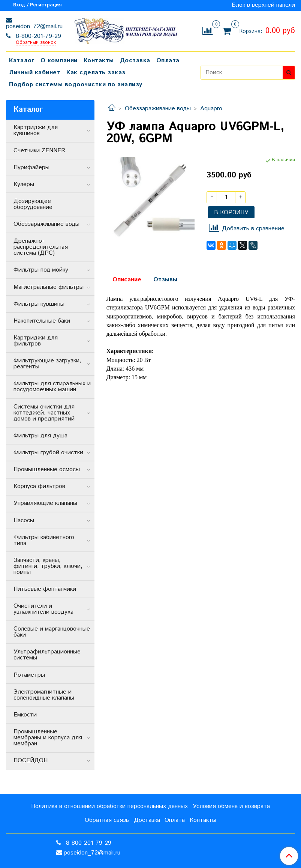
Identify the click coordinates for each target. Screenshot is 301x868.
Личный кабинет (35, 73)
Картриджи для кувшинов (36, 130)
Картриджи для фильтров (36, 341)
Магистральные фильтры (49, 287)
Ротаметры (29, 675)
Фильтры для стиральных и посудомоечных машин (52, 387)
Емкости (25, 715)
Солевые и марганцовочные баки (52, 632)
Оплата (168, 61)
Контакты (99, 61)
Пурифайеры (31, 167)
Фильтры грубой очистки (48, 453)
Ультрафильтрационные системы (47, 655)
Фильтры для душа (40, 436)
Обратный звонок (36, 43)
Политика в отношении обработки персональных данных (109, 806)
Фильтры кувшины (39, 304)
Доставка (135, 61)
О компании (59, 61)
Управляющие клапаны (45, 503)
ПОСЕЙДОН (31, 761)
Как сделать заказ (96, 73)
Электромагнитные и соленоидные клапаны (44, 695)
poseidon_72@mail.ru (34, 26)
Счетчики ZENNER (39, 151)
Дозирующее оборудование (33, 204)
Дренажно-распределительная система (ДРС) (41, 247)
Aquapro (211, 109)
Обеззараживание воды (158, 109)
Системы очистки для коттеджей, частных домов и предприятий (44, 413)
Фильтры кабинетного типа (44, 540)
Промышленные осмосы (47, 469)
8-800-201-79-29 (37, 36)
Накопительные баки (42, 321)
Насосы (24, 520)
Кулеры (24, 184)
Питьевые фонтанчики (45, 589)
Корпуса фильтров (39, 486)
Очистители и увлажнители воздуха (43, 609)
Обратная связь (107, 820)
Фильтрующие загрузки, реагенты (47, 364)
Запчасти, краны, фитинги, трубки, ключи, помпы (48, 566)
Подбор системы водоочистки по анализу (76, 85)
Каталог (22, 61)
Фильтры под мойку (41, 270)
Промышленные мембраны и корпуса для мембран (48, 738)
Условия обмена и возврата (231, 806)
